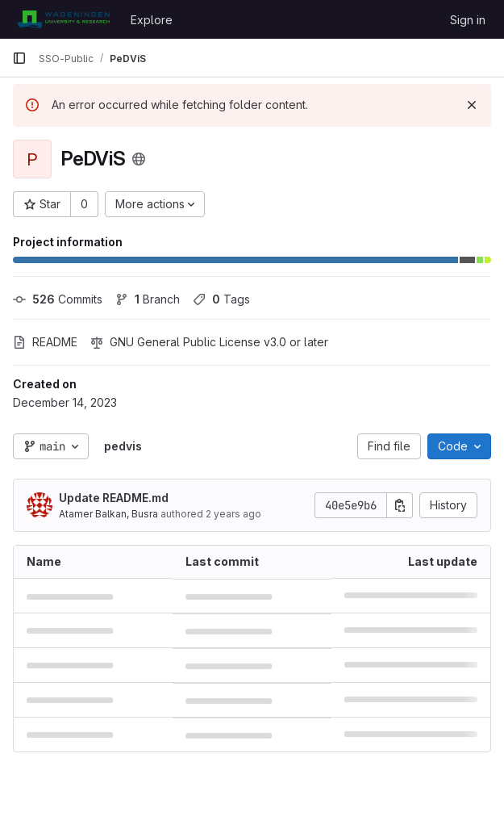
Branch (148, 299)
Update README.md (114, 498)
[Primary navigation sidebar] (19, 58)
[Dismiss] (472, 105)
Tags (221, 299)
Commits (58, 299)
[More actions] (155, 204)
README (45, 342)
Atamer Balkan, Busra (108, 514)
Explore (152, 20)
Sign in (468, 20)
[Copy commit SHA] (400, 505)
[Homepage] (63, 19)
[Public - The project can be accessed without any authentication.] (139, 159)
